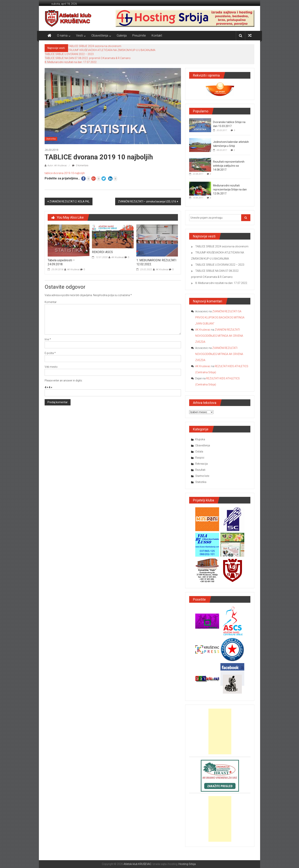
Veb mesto (51, 367)
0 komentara (80, 165)
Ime (48, 339)
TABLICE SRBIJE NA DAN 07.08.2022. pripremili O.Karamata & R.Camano (88, 58)
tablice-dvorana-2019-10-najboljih (65, 173)
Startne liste (202, 476)
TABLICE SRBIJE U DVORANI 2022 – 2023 (69, 54)
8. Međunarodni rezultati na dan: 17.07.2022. (71, 62)
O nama (62, 36)
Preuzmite (139, 36)
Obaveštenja (100, 36)
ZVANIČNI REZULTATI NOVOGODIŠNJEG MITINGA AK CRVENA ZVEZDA (219, 336)
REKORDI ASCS (102, 252)
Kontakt (157, 36)
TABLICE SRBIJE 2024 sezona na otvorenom (95, 46)
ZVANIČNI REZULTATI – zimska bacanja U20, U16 (147, 201)
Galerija (122, 36)
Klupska (200, 439)
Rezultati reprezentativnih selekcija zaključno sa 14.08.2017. (229, 166)
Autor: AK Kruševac (57, 165)
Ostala (199, 452)
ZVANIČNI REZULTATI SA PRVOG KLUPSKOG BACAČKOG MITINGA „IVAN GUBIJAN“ (220, 317)
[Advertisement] (220, 731)
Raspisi (200, 458)
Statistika (51, 139)
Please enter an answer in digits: (64, 380)
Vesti (79, 36)
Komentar (51, 302)
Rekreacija (201, 464)
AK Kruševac (73, 269)
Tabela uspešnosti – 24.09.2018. (61, 262)
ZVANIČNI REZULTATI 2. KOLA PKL (70, 201)
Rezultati (200, 470)
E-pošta (50, 353)
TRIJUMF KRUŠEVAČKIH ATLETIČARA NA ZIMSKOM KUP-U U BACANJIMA (112, 50)
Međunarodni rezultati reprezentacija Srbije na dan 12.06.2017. (230, 189)
